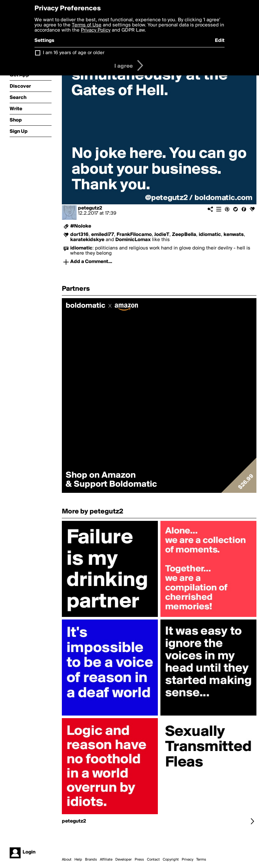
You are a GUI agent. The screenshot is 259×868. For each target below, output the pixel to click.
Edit (220, 41)
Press (139, 860)
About (67, 860)
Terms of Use (87, 25)
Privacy (187, 860)
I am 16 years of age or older (74, 53)
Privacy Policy (96, 30)
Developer (124, 860)
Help (78, 860)
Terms (201, 860)
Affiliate (106, 860)
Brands (91, 860)
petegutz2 (90, 208)
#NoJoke (81, 226)
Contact (153, 860)
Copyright (171, 860)
